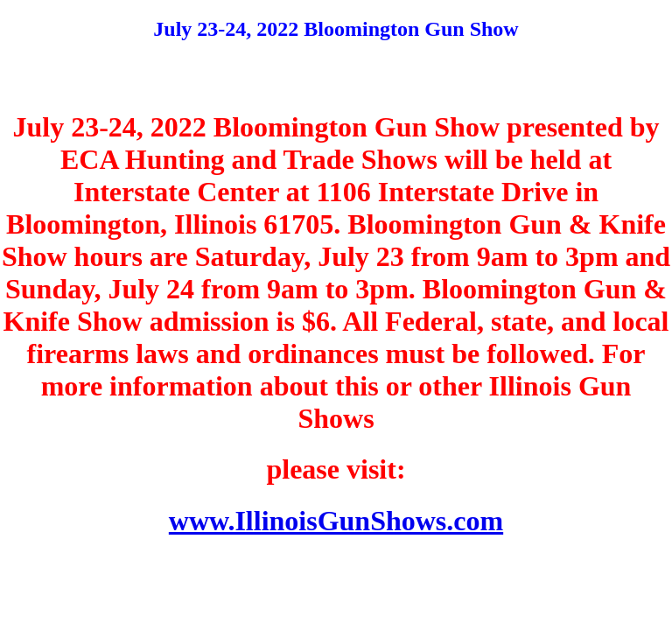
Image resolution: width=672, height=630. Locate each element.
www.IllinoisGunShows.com (336, 521)
